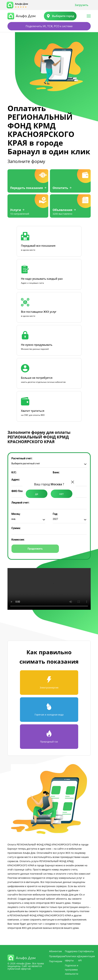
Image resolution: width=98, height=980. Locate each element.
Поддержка (71, 951)
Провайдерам (57, 956)
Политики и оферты (72, 958)
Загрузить (82, 5)
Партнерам (56, 961)
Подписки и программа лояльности (72, 970)
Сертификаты (86, 951)
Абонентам (55, 951)
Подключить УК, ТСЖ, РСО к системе (49, 26)
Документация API (87, 958)
